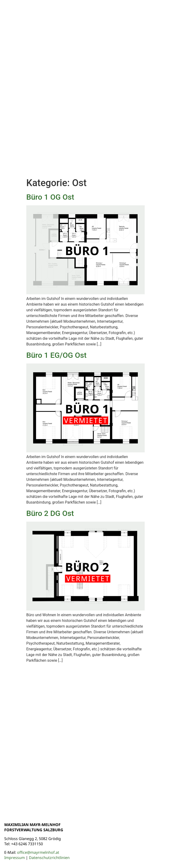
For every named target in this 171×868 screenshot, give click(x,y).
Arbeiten (154, 32)
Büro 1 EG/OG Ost (56, 355)
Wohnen (130, 32)
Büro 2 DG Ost (50, 513)
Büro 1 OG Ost (50, 197)
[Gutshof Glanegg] (85, 738)
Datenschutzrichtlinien (49, 858)
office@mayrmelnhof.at (38, 852)
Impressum (15, 858)
